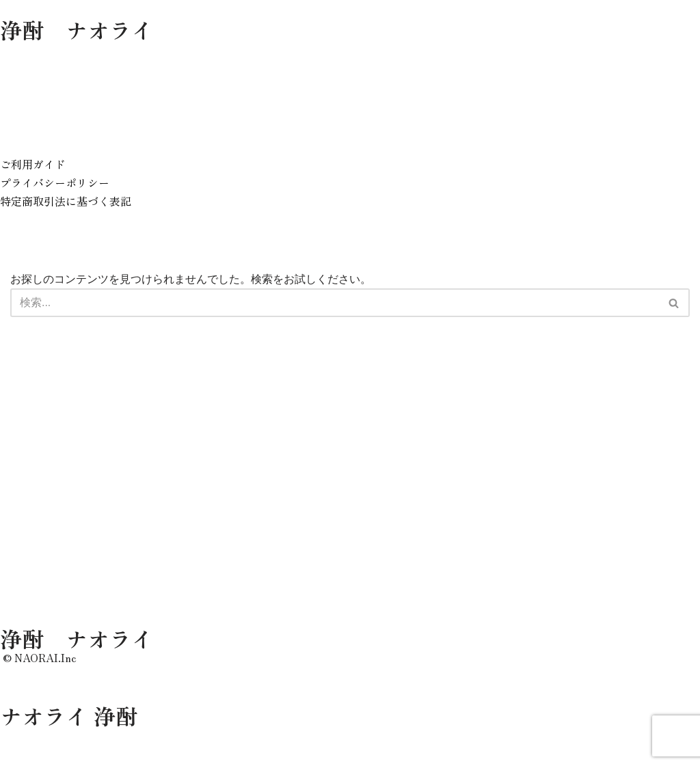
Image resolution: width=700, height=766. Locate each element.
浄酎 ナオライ (77, 29)
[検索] (335, 304)
